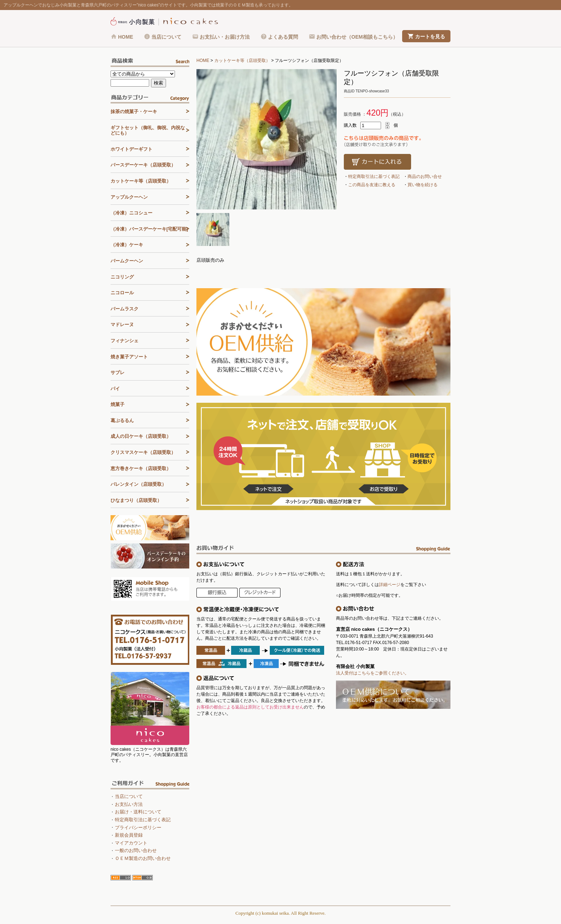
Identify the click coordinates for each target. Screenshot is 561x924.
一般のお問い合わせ (136, 850)
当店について (166, 37)
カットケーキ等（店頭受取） (242, 61)
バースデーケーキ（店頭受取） (143, 165)
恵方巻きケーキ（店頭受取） (141, 468)
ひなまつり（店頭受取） (136, 500)
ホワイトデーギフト (131, 149)
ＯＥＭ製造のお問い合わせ (143, 858)
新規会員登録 (129, 835)
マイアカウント (131, 843)
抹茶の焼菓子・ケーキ (134, 112)
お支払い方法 (129, 804)
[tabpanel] (267, 139)
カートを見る (430, 37)
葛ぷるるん (122, 420)
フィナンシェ (125, 341)
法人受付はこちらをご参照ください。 (372, 673)
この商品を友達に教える (372, 185)
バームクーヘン (127, 261)
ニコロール (122, 293)
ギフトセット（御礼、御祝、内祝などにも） (148, 130)
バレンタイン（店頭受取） (138, 484)
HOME (126, 37)
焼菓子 (118, 404)
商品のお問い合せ (425, 176)
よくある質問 (283, 37)
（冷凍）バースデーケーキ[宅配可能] (149, 229)
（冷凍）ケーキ (127, 245)
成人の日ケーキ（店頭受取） (141, 436)
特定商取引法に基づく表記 (374, 176)
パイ (115, 389)
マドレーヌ (122, 325)
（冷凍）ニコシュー (131, 213)
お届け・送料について (138, 812)
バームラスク (125, 309)
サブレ (118, 372)
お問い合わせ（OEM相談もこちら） (357, 37)
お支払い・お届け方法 (225, 37)
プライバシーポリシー (138, 828)
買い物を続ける (423, 185)
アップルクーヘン (129, 197)
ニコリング (122, 277)
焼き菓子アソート (129, 357)
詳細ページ (390, 585)
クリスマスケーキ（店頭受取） (143, 452)
